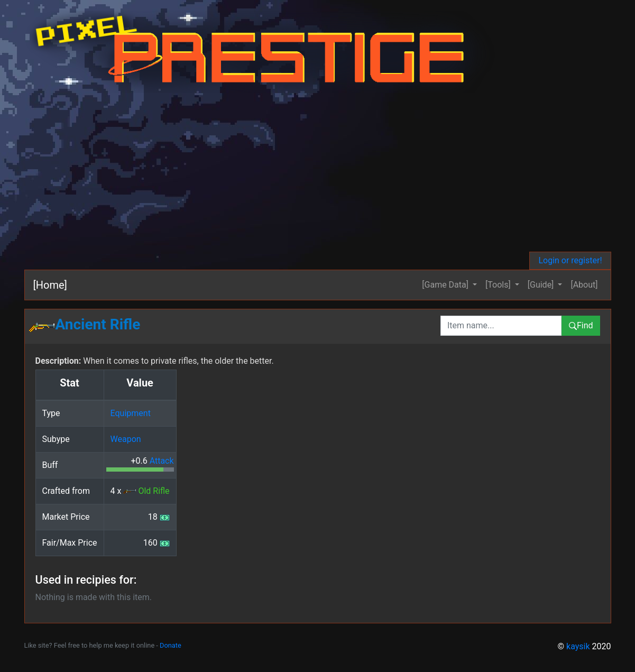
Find (581, 325)
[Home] (50, 285)
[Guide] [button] (542, 285)
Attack (162, 461)
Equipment (131, 413)
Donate (171, 645)
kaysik (578, 646)
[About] (584, 285)
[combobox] (501, 326)
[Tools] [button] (499, 285)
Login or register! (570, 260)
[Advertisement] (318, 172)
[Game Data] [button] (446, 285)
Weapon (126, 439)
